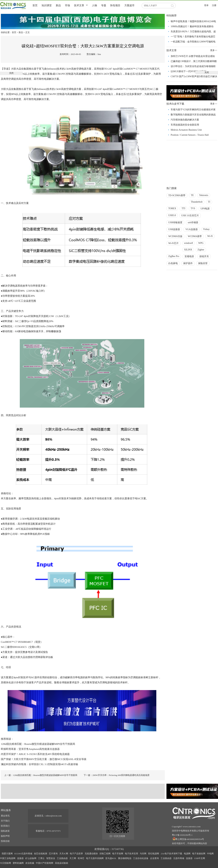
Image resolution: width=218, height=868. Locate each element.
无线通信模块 (91, 854)
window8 (188, 243)
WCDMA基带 (195, 236)
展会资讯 (5, 816)
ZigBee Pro (174, 256)
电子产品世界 (76, 854)
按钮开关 (204, 256)
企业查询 (154, 858)
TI (209, 202)
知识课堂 (47, 5)
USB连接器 (174, 229)
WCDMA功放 (175, 236)
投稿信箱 (5, 841)
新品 (58, 5)
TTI (183, 208)
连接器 (20, 858)
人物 (94, 5)
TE (192, 195)
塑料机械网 (18, 863)
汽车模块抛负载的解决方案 (185, 120)
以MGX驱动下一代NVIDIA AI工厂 (189, 71)
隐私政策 (5, 831)
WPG (201, 243)
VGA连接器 (191, 229)
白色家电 (173, 263)
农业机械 (30, 863)
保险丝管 (203, 263)
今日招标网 (5, 863)
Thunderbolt (197, 202)
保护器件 (188, 263)
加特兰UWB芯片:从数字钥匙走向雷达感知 (193, 56)
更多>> (214, 104)
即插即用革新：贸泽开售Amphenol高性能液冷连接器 (30, 749)
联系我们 (5, 826)
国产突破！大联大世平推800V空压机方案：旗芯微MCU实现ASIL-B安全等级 (44, 759)
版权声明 (5, 836)
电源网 (187, 854)
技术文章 (79, 5)
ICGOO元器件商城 (23, 854)
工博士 (41, 858)
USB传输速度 (175, 222)
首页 (35, 5)
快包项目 (115, 5)
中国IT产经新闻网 (45, 863)
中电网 (210, 854)
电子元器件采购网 (95, 858)
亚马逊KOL (111, 858)
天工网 (73, 858)
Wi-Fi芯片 (173, 243)
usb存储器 (193, 222)
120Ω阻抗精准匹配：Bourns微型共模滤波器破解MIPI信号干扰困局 (38, 744)
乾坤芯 (81, 858)
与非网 (143, 854)
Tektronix (204, 195)
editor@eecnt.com (54, 816)
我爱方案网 (7, 854)
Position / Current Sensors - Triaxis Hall (190, 135)
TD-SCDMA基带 (177, 195)
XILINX (188, 250)
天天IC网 (64, 854)
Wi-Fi (210, 236)
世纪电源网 (154, 854)
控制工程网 (105, 854)
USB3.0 (172, 215)
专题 (104, 5)
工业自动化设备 (141, 858)
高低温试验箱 (62, 863)
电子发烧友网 (199, 854)
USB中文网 (200, 858)
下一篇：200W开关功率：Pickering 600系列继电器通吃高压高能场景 (117, 775)
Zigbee (201, 250)
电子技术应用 (131, 854)
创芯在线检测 (41, 854)
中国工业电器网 (8, 858)
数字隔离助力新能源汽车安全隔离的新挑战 (193, 115)
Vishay (206, 229)
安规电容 (189, 256)
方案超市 (129, 5)
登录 (206, 5)
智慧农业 (51, 858)
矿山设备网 (31, 858)
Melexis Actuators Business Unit (186, 130)
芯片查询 (53, 854)
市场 (67, 5)
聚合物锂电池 (125, 858)
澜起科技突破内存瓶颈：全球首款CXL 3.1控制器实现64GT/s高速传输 (39, 764)
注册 (214, 5)
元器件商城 (179, 858)
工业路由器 (62, 858)
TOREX (172, 208)
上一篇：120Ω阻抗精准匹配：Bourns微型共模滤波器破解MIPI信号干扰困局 (41, 775)
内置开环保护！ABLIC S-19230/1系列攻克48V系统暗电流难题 (35, 754)
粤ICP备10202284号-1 (182, 835)
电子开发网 (118, 854)
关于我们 (5, 821)
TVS (193, 208)
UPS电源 (205, 209)
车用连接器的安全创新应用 (185, 125)
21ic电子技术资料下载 (171, 854)
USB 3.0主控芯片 (190, 216)
